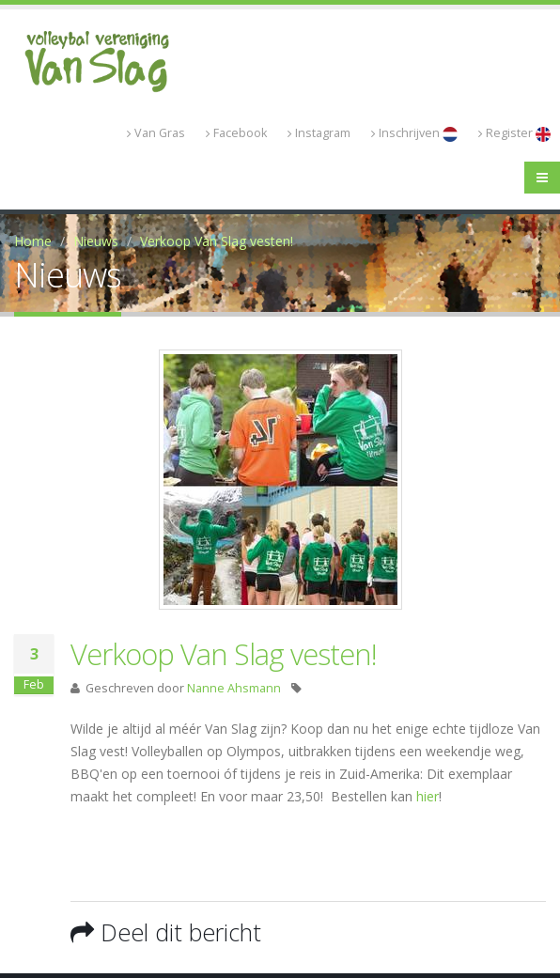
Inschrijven (414, 133)
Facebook (236, 133)
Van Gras (156, 133)
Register (514, 133)
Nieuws (96, 241)
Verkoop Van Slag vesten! (217, 241)
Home (33, 241)
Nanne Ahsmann (234, 688)
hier (428, 796)
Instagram (319, 133)
